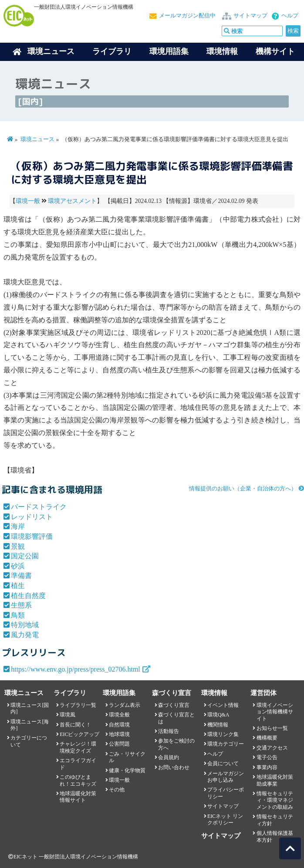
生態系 (21, 605)
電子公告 (267, 757)
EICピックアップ (79, 734)
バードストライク (39, 507)
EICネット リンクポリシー (225, 819)
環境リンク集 (223, 734)
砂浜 (18, 566)
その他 (117, 790)
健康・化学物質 (127, 770)
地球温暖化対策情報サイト (78, 797)
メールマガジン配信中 (187, 16)
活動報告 (169, 731)
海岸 (18, 526)
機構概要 (267, 738)
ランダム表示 (125, 705)
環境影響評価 (32, 536)
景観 (18, 546)
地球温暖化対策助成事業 (275, 780)
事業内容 (267, 767)
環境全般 (119, 715)
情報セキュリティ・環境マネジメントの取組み (275, 800)
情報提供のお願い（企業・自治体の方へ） (243, 489)
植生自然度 (28, 596)
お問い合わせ (174, 767)
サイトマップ (250, 16)
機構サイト (275, 51)
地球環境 (119, 734)
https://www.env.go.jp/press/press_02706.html (76, 669)
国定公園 (25, 556)
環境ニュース (37, 139)
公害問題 (119, 744)
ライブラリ (112, 51)
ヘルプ (290, 16)
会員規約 (169, 757)
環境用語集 (169, 51)
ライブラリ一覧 (78, 705)
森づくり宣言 (174, 705)
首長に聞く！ (75, 725)
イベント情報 (223, 705)
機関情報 (218, 725)
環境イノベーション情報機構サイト (275, 712)
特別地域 (25, 625)
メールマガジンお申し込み (226, 777)
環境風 (68, 715)
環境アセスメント (72, 201)
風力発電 (25, 635)
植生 (18, 586)
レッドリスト (32, 517)
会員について (223, 763)
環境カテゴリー (226, 744)
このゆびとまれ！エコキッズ (78, 780)
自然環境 (119, 725)
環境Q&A (218, 715)
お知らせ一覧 (272, 728)
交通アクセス (272, 748)
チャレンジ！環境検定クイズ (78, 747)
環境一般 (28, 201)
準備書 (21, 576)
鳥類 (18, 615)
